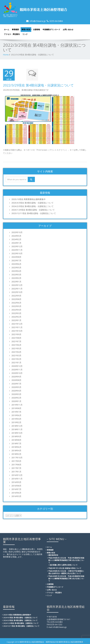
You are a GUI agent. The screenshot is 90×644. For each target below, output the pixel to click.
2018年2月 (16, 454)
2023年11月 (17, 250)
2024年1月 (16, 243)
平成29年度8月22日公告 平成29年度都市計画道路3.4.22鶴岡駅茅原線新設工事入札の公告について (66, 560)
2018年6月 (16, 447)
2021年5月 (16, 348)
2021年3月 (16, 355)
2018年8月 (16, 440)
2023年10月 (17, 253)
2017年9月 (16, 461)
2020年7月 (16, 383)
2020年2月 (16, 398)
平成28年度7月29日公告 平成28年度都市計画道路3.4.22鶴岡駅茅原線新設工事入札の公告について (66, 578)
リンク (25, 34)
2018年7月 (16, 443)
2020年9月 (16, 376)
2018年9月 (16, 436)
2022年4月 (16, 310)
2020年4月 (16, 391)
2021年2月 (16, 359)
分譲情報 (36, 30)
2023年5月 (16, 267)
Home (6, 55)
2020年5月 (16, 387)
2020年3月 (16, 394)
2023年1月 (16, 281)
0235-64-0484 (56, 21)
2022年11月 (17, 288)
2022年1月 (16, 320)
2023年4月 (16, 271)
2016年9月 (16, 482)
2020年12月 (17, 366)
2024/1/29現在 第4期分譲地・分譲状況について (33, 210)
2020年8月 (16, 380)
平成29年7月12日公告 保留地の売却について (65, 568)
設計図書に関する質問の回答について (64, 565)
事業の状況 (26, 29)
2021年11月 (17, 327)
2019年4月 (16, 419)
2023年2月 (16, 278)
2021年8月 (16, 338)
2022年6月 (16, 303)
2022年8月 (16, 299)
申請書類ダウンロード (51, 30)
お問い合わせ (68, 30)
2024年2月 (16, 239)
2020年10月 (17, 373)
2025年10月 (17, 232)
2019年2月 (16, 422)
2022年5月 (16, 306)
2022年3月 (16, 313)
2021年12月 (17, 324)
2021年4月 (16, 352)
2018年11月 (17, 429)
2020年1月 (16, 401)
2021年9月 (16, 334)
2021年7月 (16, 341)
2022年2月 (16, 317)
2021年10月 (17, 331)
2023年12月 (17, 246)
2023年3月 (16, 274)
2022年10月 (17, 292)
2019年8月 (16, 408)
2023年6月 (16, 264)
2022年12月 (17, 285)
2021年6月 (16, 345)
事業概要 (15, 30)
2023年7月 (16, 260)
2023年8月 (16, 257)
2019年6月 (16, 415)
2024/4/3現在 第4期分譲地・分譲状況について (33, 203)
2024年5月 (16, 236)
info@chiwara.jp (38, 21)
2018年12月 (17, 426)
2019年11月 (17, 405)
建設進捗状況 (53, 555)
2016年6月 (16, 493)
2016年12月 (17, 475)
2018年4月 (16, 450)
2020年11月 (17, 369)
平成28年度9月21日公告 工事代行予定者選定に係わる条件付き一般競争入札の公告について (66, 572)
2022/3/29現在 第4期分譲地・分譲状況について (38, 85)
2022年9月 (16, 295)
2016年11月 (17, 478)
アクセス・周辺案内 (12, 34)
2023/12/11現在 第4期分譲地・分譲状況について (34, 213)
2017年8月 (16, 464)
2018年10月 (17, 433)
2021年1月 (16, 362)
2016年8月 (16, 486)
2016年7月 (16, 489)
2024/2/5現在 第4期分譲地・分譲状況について (33, 206)
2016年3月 (16, 496)
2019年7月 (16, 412)
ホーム (7, 30)
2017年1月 (16, 471)
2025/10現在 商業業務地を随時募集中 (29, 199)
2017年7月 (16, 468)
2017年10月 (17, 457)
